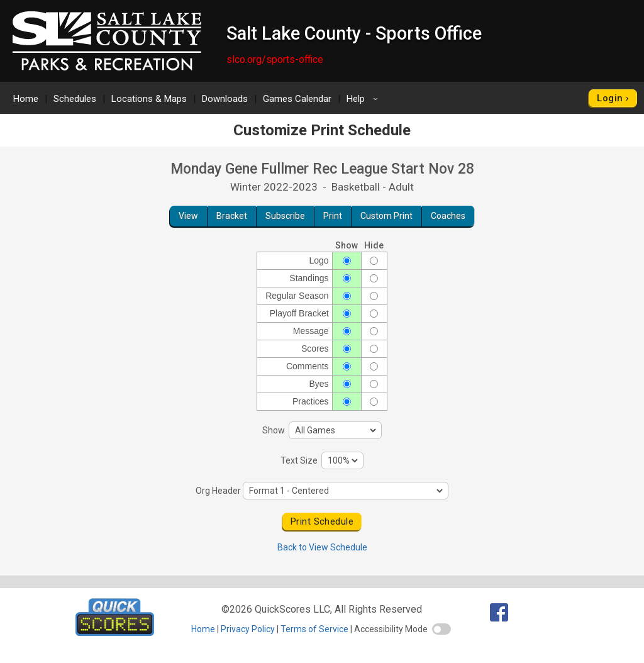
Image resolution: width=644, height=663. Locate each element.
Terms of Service (314, 629)
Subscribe (285, 216)
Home (26, 99)
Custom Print (386, 216)
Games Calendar (297, 99)
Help (364, 99)
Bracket (232, 216)
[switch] (441, 629)
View (188, 216)
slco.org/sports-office (275, 59)
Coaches (448, 216)
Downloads (225, 99)
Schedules (75, 99)
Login (610, 98)
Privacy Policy (248, 629)
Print (333, 216)
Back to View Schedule (322, 547)
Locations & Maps (149, 99)
